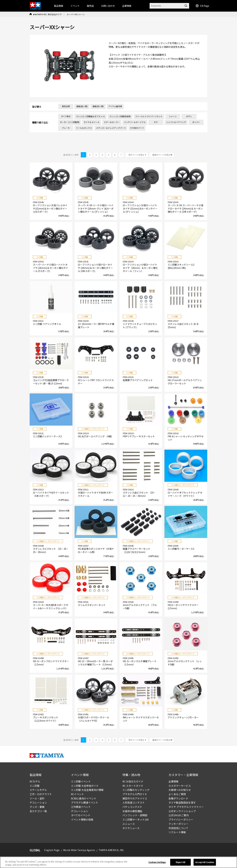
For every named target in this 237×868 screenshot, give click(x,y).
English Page (52, 850)
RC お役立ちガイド (133, 781)
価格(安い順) (98, 106)
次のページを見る (136, 155)
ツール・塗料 (37, 798)
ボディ (189, 116)
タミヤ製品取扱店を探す (182, 802)
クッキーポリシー (178, 824)
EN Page (202, 6)
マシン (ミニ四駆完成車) (120, 116)
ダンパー (196, 122)
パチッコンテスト (132, 807)
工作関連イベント (81, 807)
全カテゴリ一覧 (38, 811)
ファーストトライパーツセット (149, 116)
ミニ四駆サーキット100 (136, 819)
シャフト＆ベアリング (176, 122)
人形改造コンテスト (134, 802)
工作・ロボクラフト (41, 794)
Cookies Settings (157, 863)
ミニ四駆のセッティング (136, 790)
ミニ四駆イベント (81, 781)
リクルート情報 (177, 832)
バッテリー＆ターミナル (135, 122)
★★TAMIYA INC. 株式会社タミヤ (47, 14)
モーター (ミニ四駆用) (70, 122)
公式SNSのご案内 (179, 815)
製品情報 (59, 6)
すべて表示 (66, 116)
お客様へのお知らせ (180, 790)
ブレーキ (66, 128)
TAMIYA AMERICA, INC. (112, 850)
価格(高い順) (82, 106)
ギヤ (156, 122)
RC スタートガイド (133, 786)
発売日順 (66, 106)
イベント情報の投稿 (82, 819)
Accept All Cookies (205, 863)
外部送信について (178, 828)
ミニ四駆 (35, 786)
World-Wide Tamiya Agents (79, 850)
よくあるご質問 (177, 794)
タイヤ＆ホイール (92, 122)
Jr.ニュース (129, 824)
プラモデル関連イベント (85, 802)
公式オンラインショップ (182, 811)
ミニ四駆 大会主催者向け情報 (87, 790)
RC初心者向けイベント (84, 798)
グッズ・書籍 (37, 807)
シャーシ (173, 116)
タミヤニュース (131, 828)
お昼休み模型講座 (132, 811)
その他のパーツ (137, 128)
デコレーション (38, 802)
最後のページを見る (161, 155)
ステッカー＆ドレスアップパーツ (111, 128)
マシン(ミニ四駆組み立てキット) (91, 116)
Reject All (180, 863)
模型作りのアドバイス (135, 798)
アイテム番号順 (115, 106)
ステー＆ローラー (112, 122)
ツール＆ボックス (84, 128)
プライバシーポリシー (181, 819)
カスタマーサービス (180, 786)
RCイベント (77, 794)
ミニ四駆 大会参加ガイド (85, 786)
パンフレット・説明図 (135, 815)
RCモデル (35, 781)
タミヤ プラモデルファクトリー (186, 807)
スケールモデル (38, 790)
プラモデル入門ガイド (135, 794)
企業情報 (173, 781)
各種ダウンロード (178, 798)
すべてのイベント (81, 815)
